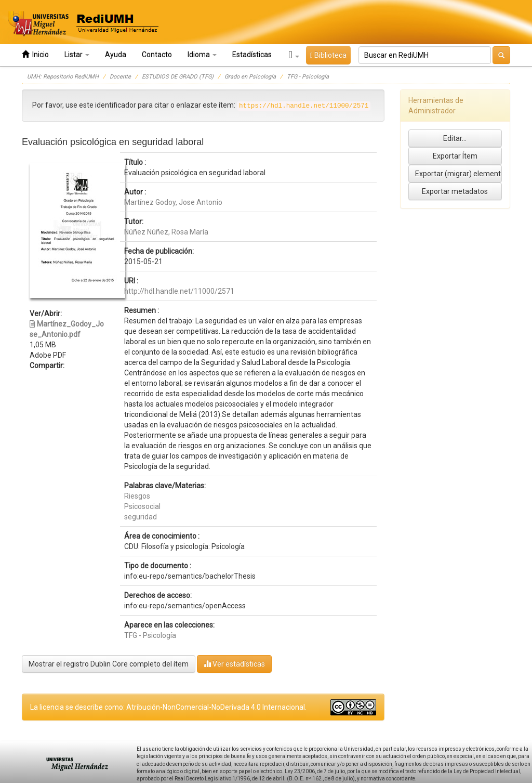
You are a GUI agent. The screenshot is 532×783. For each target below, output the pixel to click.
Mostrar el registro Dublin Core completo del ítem (109, 664)
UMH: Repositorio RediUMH (63, 77)
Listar (77, 55)
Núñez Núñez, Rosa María (166, 232)
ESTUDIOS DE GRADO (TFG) (178, 77)
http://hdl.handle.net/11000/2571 (179, 291)
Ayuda (116, 55)
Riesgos (137, 496)
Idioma (202, 55)
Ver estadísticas (234, 664)
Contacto (157, 55)
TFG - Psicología (308, 77)
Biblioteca (328, 55)
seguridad (141, 517)
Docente (120, 77)
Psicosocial (142, 506)
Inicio (35, 54)
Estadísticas (252, 55)
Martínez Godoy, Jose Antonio (173, 202)
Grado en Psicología (250, 77)
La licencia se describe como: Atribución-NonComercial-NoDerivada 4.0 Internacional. (168, 707)
